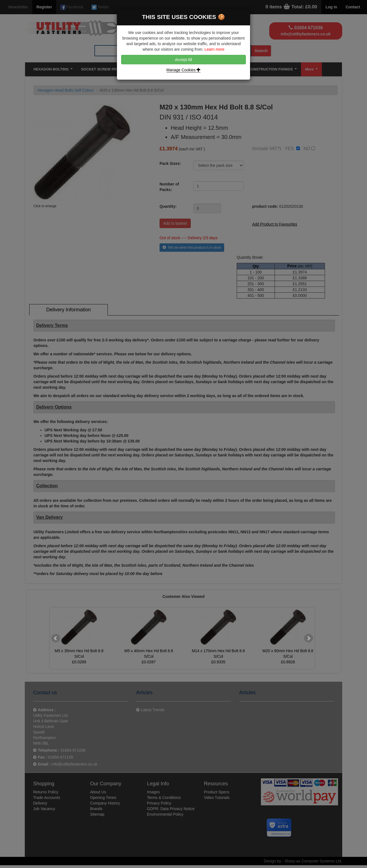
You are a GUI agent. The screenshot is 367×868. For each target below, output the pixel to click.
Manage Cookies (184, 70)
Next (309, 638)
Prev (56, 638)
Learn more (214, 49)
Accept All (183, 60)
